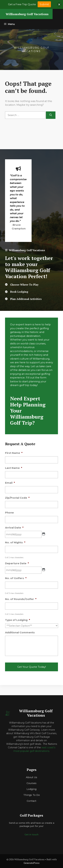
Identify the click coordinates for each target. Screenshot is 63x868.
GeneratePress (32, 863)
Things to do (32, 795)
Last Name (14, 468)
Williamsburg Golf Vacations (27, 14)
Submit (44, 4)
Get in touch (32, 834)
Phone (9, 513)
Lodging (32, 789)
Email (10, 483)
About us (32, 777)
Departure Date (17, 563)
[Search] (51, 115)
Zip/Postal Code (17, 498)
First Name (14, 453)
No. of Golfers (16, 578)
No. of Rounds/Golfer (21, 599)
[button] (59, 4)
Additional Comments (20, 632)
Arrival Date (14, 528)
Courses (32, 783)
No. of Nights (15, 542)
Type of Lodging (18, 620)
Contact (32, 801)
